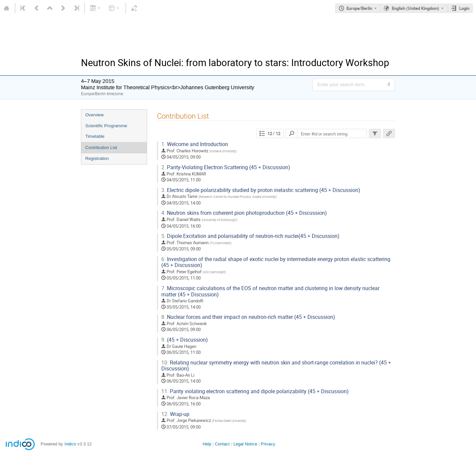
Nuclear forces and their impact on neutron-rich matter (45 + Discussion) (248, 317)
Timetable (95, 136)
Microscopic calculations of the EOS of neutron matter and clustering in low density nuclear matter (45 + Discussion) (270, 291)
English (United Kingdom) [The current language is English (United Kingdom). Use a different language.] (416, 8)
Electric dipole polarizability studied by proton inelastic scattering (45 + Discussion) (261, 190)
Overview (95, 115)
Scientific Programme (106, 126)
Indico (70, 444)
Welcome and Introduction (195, 144)
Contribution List (101, 148)
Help (207, 444)
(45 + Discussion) (185, 340)
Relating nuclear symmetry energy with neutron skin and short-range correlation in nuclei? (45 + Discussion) (276, 366)
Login (464, 8)
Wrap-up (175, 414)
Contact (222, 444)
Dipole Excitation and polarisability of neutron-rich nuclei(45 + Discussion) (250, 236)
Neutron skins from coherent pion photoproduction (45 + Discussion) (244, 213)
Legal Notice (245, 444)
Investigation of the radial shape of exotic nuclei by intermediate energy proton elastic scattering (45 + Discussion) (276, 262)
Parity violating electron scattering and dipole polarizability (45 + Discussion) (255, 391)
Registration (97, 158)
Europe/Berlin (359, 8)
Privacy (268, 444)
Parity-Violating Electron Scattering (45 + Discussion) (226, 167)
